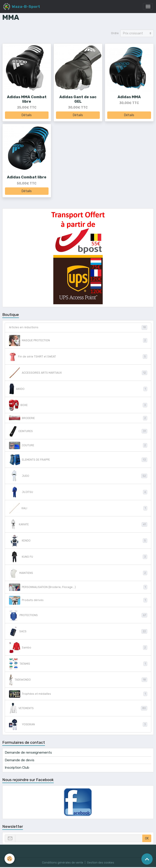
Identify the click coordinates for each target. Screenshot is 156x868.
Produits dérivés (78, 600)
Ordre (115, 33)
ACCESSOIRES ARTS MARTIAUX (78, 373)
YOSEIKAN (78, 724)
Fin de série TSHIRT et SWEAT (78, 357)
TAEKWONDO (78, 680)
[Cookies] (10, 859)
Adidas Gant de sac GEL (78, 99)
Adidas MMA (129, 97)
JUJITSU (78, 492)
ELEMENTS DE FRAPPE (78, 460)
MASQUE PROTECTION (78, 340)
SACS (78, 631)
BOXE (78, 405)
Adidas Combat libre (27, 177)
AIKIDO (78, 389)
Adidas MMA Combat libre (27, 99)
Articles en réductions (78, 327)
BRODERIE (78, 418)
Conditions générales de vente (63, 863)
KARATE (78, 524)
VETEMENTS (78, 708)
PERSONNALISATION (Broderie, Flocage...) (78, 587)
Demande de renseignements (28, 753)
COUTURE (78, 445)
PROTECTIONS (78, 615)
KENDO (78, 541)
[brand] (22, 7)
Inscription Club (17, 768)
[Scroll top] (147, 859)
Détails (27, 115)
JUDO (78, 476)
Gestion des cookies (101, 863)
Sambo (78, 648)
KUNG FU (78, 557)
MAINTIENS (78, 573)
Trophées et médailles (78, 694)
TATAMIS (78, 664)
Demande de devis (20, 760)
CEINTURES (78, 431)
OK (147, 838)
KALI (78, 508)
